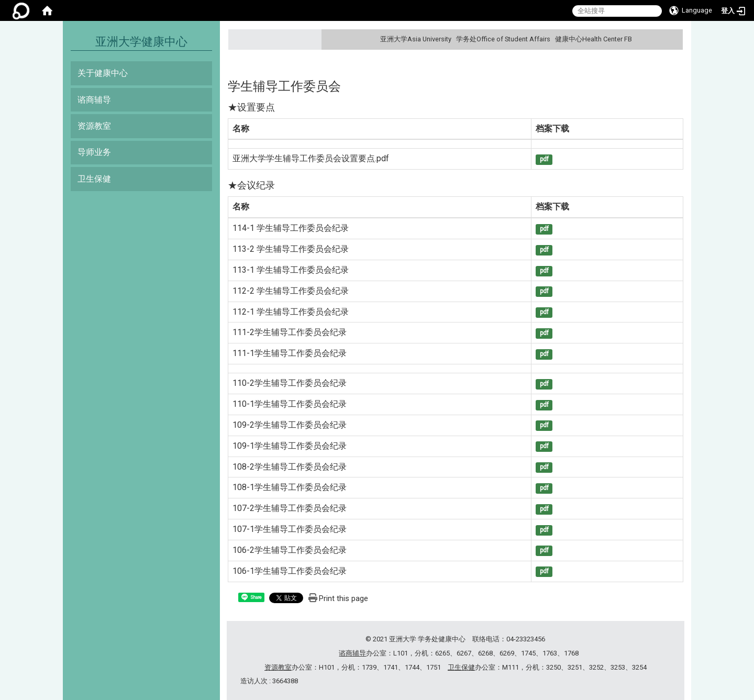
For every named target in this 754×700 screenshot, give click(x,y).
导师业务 (94, 152)
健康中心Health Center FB (594, 39)
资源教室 (94, 126)
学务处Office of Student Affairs (503, 39)
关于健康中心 (103, 73)
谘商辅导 (94, 100)
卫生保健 (94, 179)
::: (674, 39)
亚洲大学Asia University (416, 39)
